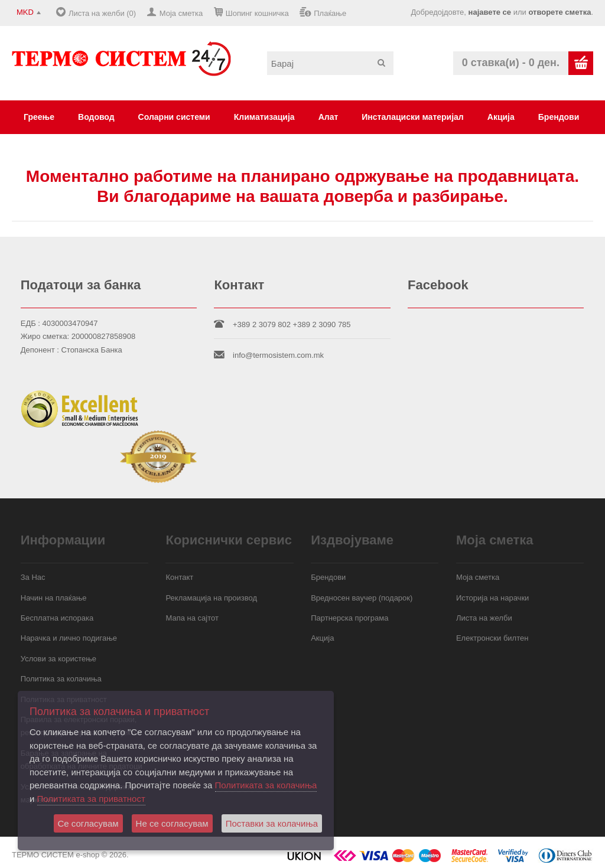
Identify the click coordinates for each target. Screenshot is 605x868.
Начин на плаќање (54, 598)
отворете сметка (560, 12)
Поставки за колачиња (272, 823)
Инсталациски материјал (412, 117)
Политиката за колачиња (266, 785)
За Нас (33, 577)
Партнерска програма (349, 618)
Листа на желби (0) (102, 13)
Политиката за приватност (91, 799)
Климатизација (264, 117)
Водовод (96, 117)
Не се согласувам (172, 823)
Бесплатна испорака (57, 618)
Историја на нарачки (492, 598)
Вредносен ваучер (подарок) (362, 598)
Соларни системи (174, 117)
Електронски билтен (492, 638)
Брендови (559, 117)
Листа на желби (484, 618)
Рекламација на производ (211, 598)
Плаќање (330, 13)
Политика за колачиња (61, 679)
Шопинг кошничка (257, 13)
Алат (328, 117)
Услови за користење (58, 659)
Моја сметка (181, 13)
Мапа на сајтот (192, 618)
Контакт (179, 577)
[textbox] (330, 63)
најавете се (490, 12)
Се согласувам (88, 823)
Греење (39, 117)
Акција (501, 117)
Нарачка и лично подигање (69, 638)
